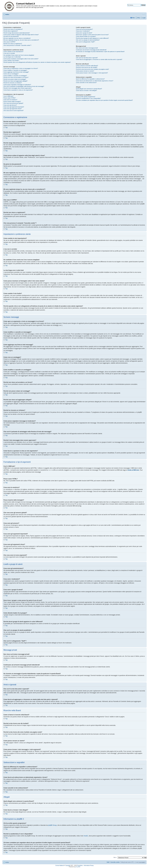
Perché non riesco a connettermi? (13, 29)
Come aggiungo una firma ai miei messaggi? (16, 72)
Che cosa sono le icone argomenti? (14, 110)
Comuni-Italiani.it (60, 865)
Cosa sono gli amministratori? (84, 29)
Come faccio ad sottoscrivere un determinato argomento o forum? (95, 81)
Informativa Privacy (89, 865)
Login (144, 18)
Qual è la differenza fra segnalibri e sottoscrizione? (90, 79)
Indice (7, 14)
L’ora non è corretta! (9, 53)
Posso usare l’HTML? (10, 98)
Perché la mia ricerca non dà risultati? (87, 67)
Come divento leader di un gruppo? (86, 36)
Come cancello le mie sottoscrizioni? (86, 83)
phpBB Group (52, 825)
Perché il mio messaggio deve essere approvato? (18, 88)
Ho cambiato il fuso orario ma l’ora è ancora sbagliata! (19, 55)
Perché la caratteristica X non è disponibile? (88, 98)
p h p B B (78, 867)
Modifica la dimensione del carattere (144, 14)
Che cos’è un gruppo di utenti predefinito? (88, 40)
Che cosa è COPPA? (9, 42)
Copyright (68, 865)
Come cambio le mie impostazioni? (13, 52)
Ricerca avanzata (141, 7)
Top (6, 128)
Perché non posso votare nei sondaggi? (15, 79)
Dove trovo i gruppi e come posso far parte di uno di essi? (92, 35)
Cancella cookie (115, 862)
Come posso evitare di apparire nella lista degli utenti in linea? (21, 35)
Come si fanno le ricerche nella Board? (87, 66)
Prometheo (80, 865)
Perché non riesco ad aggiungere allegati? (15, 81)
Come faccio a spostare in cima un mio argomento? (18, 90)
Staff (108, 862)
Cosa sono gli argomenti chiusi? (13, 109)
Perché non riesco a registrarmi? (13, 44)
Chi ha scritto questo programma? (86, 97)
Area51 (86, 836)
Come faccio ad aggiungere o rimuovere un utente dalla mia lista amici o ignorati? (99, 59)
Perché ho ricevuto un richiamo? (13, 83)
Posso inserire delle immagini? (12, 102)
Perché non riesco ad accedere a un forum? (16, 77)
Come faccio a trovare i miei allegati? (86, 90)
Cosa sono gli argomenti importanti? (14, 107)
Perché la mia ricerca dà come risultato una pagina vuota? (92, 69)
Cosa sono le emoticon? (10, 100)
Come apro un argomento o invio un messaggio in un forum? (21, 68)
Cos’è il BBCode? (8, 96)
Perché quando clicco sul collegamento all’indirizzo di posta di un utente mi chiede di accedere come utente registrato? (37, 62)
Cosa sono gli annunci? (10, 105)
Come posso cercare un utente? (85, 71)
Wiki (133, 18)
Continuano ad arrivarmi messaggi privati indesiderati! (91, 50)
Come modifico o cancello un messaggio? (15, 70)
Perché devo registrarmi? (11, 31)
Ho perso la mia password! (11, 36)
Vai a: (115, 857)
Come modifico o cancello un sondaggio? (15, 76)
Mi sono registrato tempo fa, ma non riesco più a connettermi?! (21, 40)
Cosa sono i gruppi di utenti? (84, 33)
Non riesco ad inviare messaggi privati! (87, 48)
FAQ (139, 18)
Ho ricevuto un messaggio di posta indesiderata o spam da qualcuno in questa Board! (100, 52)
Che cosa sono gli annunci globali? (13, 103)
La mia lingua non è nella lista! (12, 57)
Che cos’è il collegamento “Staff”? (85, 42)
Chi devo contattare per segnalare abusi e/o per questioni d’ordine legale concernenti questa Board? (104, 100)
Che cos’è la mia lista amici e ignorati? (87, 58)
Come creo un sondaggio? (11, 74)
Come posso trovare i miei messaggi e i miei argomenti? (92, 73)
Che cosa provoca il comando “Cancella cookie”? (17, 45)
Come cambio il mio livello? (11, 60)
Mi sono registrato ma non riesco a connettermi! (17, 38)
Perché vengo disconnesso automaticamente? (17, 33)
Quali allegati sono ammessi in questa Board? (89, 89)
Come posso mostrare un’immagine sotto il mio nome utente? (21, 59)
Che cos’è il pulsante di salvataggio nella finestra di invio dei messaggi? (24, 86)
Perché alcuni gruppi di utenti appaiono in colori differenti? (92, 38)
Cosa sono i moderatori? (83, 31)
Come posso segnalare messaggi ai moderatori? (17, 85)
